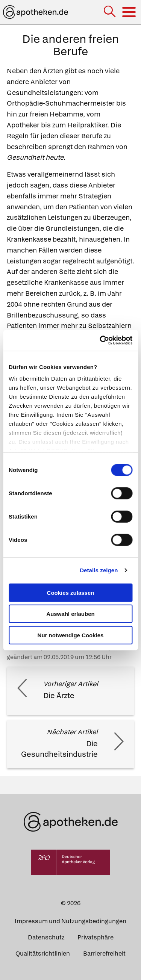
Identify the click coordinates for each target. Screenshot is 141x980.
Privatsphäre (96, 937)
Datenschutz (46, 937)
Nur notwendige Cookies (71, 635)
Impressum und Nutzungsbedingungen (70, 921)
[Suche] (110, 12)
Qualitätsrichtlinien (43, 954)
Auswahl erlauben (70, 614)
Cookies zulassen (71, 592)
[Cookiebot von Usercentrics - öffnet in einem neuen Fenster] (100, 340)
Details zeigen (99, 570)
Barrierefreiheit (104, 954)
